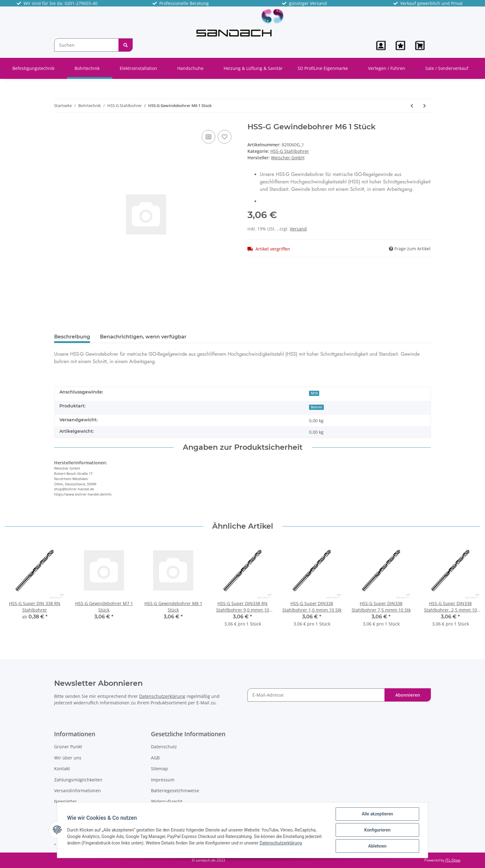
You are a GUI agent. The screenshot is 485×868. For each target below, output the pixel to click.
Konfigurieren (377, 830)
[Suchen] (86, 45)
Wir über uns (68, 758)
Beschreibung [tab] (72, 337)
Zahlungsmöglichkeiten (78, 780)
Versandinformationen (77, 791)
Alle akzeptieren (377, 814)
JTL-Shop (453, 860)
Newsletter (65, 801)
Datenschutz (164, 747)
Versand (298, 229)
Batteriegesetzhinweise (175, 791)
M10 (314, 393)
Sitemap (159, 769)
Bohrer (317, 407)
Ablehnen (377, 846)
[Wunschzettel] (400, 45)
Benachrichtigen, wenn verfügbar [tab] (143, 337)
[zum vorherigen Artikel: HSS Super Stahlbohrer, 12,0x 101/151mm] (412, 106)
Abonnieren (408, 695)
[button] (381, 45)
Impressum (163, 780)
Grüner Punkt (68, 747)
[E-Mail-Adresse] (316, 695)
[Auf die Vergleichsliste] (208, 137)
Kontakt (62, 769)
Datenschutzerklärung (162, 696)
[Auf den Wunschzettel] (225, 137)
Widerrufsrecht (167, 801)
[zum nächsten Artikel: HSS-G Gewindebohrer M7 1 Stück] (425, 106)
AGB (155, 758)
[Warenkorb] (421, 45)
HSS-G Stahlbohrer (290, 151)
